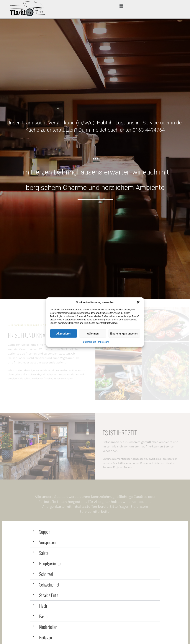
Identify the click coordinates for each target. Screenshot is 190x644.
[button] (138, 302)
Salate (44, 553)
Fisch (43, 606)
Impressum (103, 342)
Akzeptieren (64, 333)
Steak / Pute (49, 595)
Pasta (43, 616)
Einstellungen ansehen (124, 333)
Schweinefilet (49, 584)
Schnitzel (46, 574)
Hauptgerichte (50, 563)
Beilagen (46, 637)
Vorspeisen (47, 542)
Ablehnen (93, 333)
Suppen (45, 532)
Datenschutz (89, 342)
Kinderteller (48, 627)
